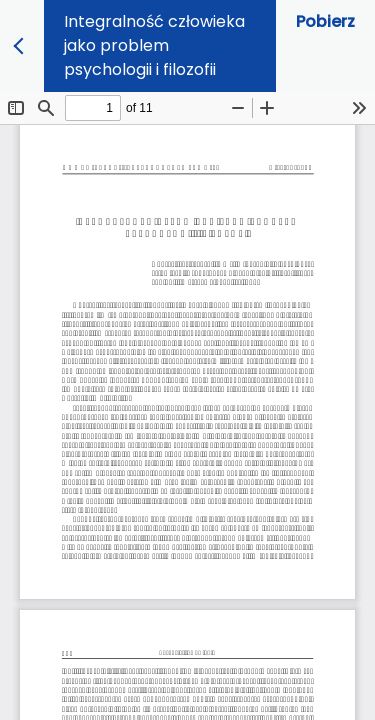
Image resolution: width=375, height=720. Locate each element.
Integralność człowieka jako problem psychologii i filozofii (154, 45)
